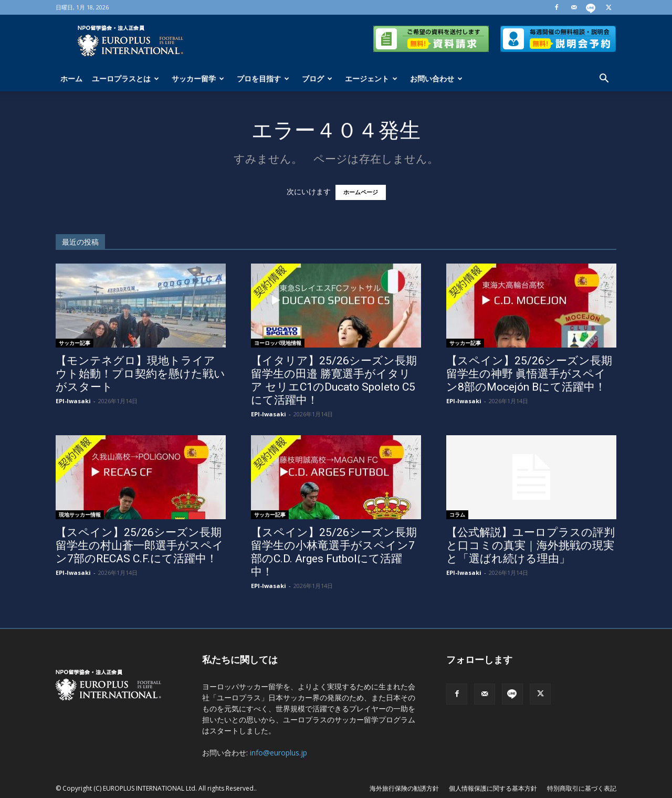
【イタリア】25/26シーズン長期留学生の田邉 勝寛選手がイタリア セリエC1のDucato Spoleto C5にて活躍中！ (334, 380)
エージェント (371, 78)
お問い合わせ (436, 78)
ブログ (317, 78)
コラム (457, 514)
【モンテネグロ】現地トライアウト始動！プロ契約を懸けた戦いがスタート (140, 374)
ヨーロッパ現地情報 (278, 343)
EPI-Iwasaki (73, 401)
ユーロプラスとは (125, 78)
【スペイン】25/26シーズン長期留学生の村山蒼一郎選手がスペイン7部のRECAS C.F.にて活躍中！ (140, 545)
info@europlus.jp (279, 753)
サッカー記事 (75, 343)
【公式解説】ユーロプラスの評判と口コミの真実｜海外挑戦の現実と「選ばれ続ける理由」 (531, 545)
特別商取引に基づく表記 (582, 788)
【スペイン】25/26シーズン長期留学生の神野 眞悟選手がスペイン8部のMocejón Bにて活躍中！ (529, 374)
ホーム (71, 78)
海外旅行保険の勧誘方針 (404, 788)
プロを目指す (263, 78)
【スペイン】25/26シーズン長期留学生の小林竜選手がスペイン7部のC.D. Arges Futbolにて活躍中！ (334, 552)
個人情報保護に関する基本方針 (493, 788)
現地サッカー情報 (80, 514)
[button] (604, 80)
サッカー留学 (198, 78)
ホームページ (361, 192)
